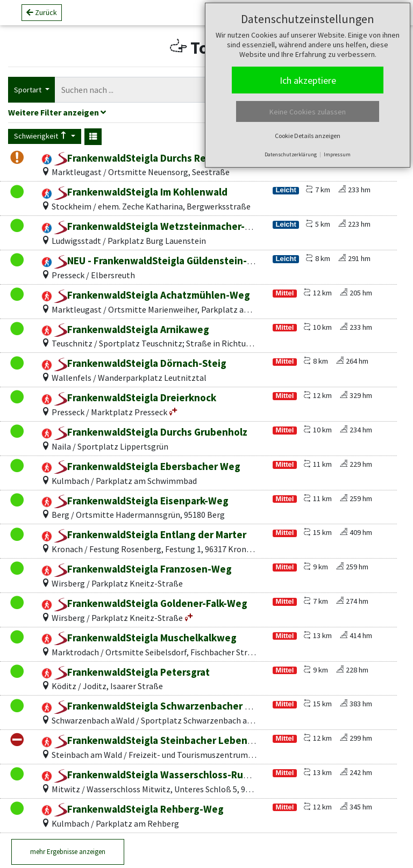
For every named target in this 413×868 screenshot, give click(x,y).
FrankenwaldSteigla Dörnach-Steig (140, 363)
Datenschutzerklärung (291, 154)
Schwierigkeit (41, 136)
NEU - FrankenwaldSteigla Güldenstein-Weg (161, 261)
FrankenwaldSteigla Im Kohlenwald (141, 192)
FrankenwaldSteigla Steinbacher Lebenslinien (166, 740)
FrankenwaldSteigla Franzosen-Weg (143, 569)
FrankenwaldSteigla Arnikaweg (131, 329)
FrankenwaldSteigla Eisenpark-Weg (141, 501)
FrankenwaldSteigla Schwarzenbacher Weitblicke (173, 706)
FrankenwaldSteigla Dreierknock (135, 397)
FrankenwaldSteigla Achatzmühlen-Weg (152, 295)
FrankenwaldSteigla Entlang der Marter (150, 534)
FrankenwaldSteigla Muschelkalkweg (145, 638)
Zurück (42, 17)
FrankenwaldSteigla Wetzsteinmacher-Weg (159, 226)
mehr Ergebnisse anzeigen (68, 852)
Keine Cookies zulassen (308, 112)
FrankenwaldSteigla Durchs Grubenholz (151, 432)
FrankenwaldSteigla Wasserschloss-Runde (157, 775)
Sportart (29, 90)
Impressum (337, 154)
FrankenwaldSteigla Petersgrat (132, 672)
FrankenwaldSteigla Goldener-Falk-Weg (151, 603)
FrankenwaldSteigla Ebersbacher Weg (147, 466)
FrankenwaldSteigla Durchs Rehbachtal (150, 158)
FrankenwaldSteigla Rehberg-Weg (139, 809)
